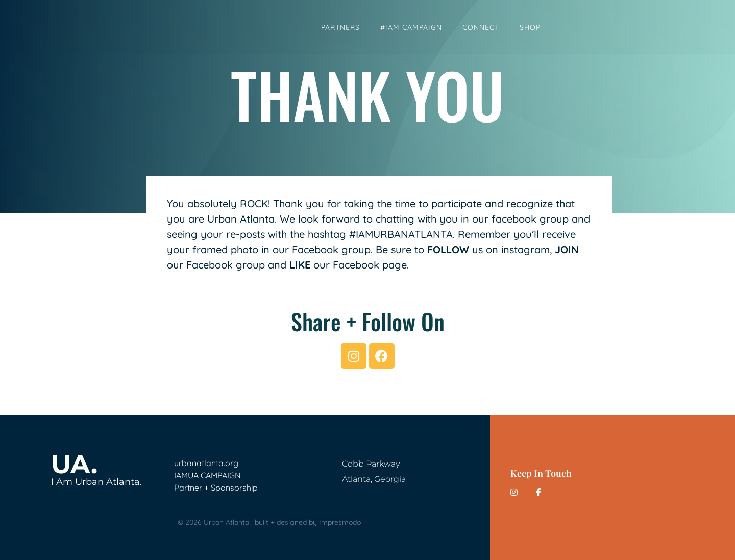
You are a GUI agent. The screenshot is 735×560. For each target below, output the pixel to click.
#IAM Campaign (411, 27)
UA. (74, 464)
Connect (481, 27)
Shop (530, 27)
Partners (340, 27)
